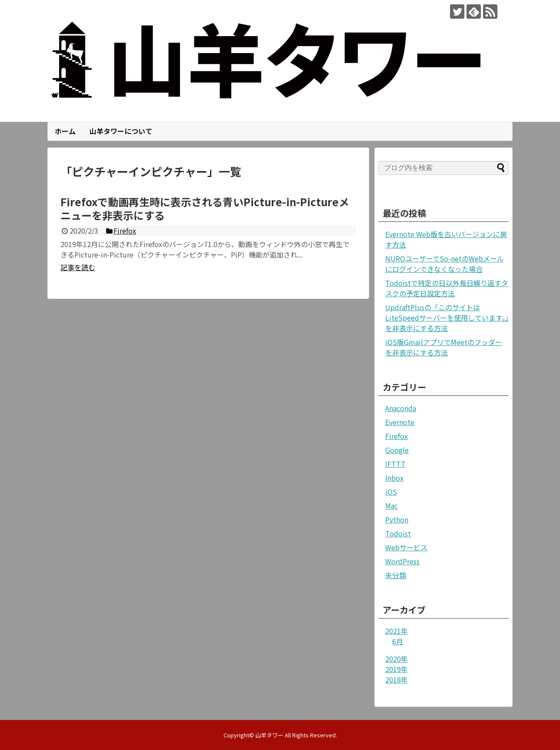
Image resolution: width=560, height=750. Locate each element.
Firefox (397, 436)
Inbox (394, 478)
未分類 (396, 575)
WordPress (402, 561)
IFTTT (395, 464)
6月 (398, 641)
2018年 (397, 680)
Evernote (400, 422)
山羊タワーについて (121, 131)
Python (397, 519)
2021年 (397, 631)
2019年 (397, 669)
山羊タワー (269, 735)
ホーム (65, 131)
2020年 (397, 659)
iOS (391, 492)
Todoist (398, 533)
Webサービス (406, 547)
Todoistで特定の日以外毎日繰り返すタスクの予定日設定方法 (447, 288)
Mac (392, 506)
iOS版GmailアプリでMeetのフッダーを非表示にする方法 (444, 347)
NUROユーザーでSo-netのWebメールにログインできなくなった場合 (445, 264)
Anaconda (401, 408)
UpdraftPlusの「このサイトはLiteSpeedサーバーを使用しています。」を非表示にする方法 (447, 318)
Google (397, 450)
